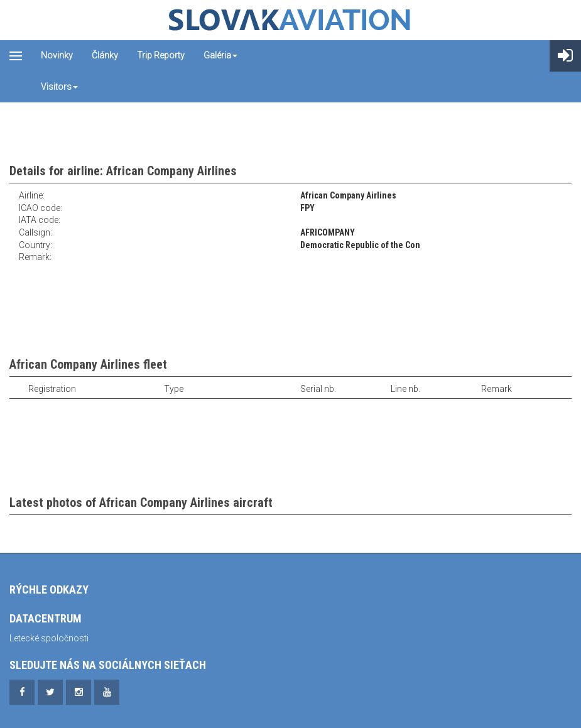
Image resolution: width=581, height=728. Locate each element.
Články (105, 55)
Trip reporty (161, 55)
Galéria (220, 55)
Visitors (59, 87)
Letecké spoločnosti (49, 638)
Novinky (57, 55)
